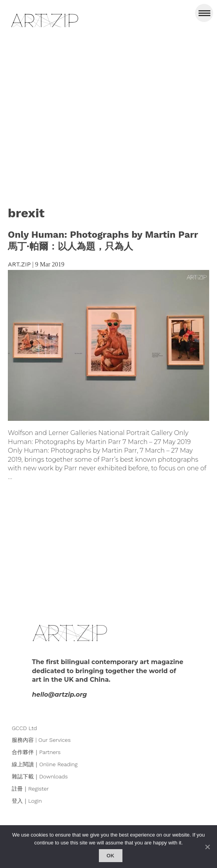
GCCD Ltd (24, 728)
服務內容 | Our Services (41, 740)
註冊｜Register (30, 789)
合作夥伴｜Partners (36, 752)
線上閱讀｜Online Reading (45, 764)
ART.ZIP (19, 264)
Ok (111, 856)
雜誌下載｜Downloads (40, 776)
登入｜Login (27, 801)
